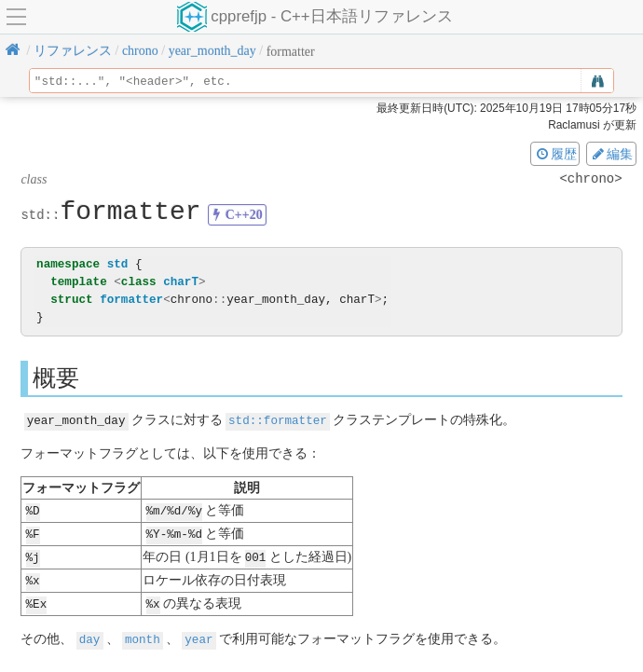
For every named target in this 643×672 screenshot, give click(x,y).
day (90, 633)
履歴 (555, 154)
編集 (611, 154)
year (198, 633)
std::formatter (278, 420)
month (143, 633)
